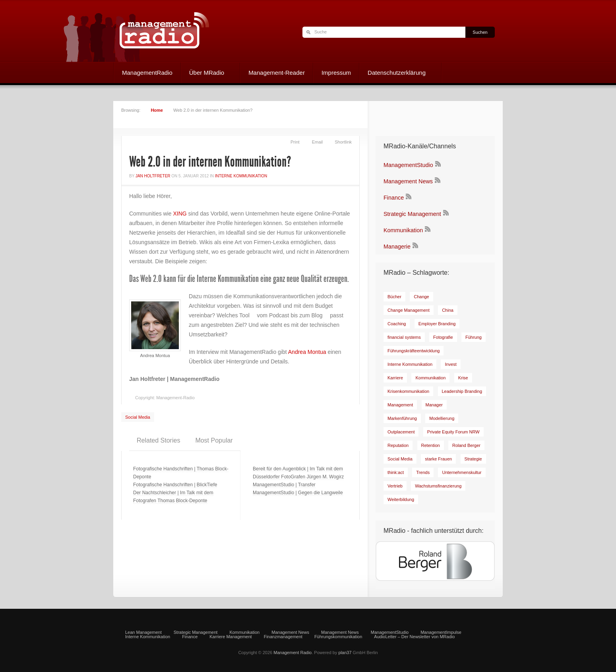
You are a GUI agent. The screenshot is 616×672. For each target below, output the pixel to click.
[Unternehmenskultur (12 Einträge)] (462, 472)
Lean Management (143, 632)
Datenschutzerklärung (396, 74)
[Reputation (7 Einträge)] (398, 445)
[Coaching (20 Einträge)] (397, 324)
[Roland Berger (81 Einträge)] (466, 445)
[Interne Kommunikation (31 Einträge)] (410, 364)
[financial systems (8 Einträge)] (404, 337)
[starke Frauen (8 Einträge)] (438, 459)
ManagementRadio (147, 73)
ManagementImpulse (441, 632)
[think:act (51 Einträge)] (396, 472)
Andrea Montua (307, 352)
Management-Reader (277, 73)
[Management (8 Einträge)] (400, 405)
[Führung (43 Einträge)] (474, 337)
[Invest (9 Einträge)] (450, 364)
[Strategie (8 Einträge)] (473, 459)
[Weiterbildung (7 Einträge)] (401, 499)
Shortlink (343, 142)
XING (180, 214)
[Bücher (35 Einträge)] (394, 297)
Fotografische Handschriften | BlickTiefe (175, 485)
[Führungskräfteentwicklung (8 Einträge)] (414, 351)
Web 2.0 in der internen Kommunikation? (210, 162)
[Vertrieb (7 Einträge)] (395, 486)
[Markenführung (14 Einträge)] (402, 418)
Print (295, 142)
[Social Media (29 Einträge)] (400, 459)
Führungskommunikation (338, 637)
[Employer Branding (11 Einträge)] (437, 324)
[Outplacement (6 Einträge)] (401, 432)
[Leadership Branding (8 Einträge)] (462, 391)
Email (318, 142)
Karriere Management (231, 637)
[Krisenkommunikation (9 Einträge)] (408, 391)
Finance (394, 198)
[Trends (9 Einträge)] (423, 472)
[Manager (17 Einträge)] (434, 405)
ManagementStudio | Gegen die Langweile (298, 493)
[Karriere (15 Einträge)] (395, 378)
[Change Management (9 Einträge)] (409, 310)
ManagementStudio (408, 165)
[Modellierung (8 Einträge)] (442, 418)
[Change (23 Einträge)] (421, 297)
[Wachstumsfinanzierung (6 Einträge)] (438, 486)
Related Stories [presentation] (158, 440)
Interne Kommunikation (241, 176)
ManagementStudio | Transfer (284, 485)
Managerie (397, 247)
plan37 (345, 653)
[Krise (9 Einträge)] (463, 378)
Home (157, 110)
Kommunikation (403, 230)
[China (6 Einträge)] (448, 310)
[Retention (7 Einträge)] (431, 445)
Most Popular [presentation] (214, 440)
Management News (408, 181)
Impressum (336, 73)
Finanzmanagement (283, 637)
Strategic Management (412, 214)
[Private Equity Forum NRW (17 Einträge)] (453, 432)
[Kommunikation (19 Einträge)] (430, 378)
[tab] (158, 441)
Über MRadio (206, 74)
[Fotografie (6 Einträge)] (443, 337)
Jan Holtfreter (153, 176)
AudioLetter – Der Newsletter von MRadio (414, 637)
